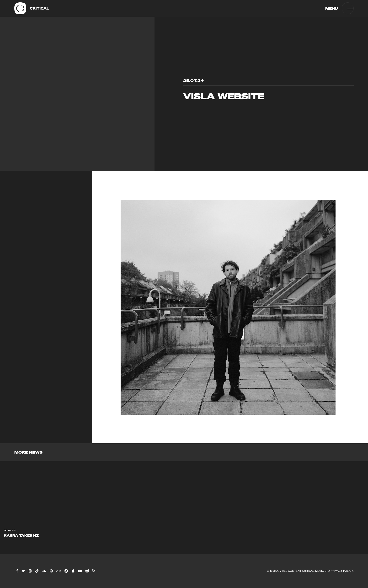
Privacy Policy (342, 571)
